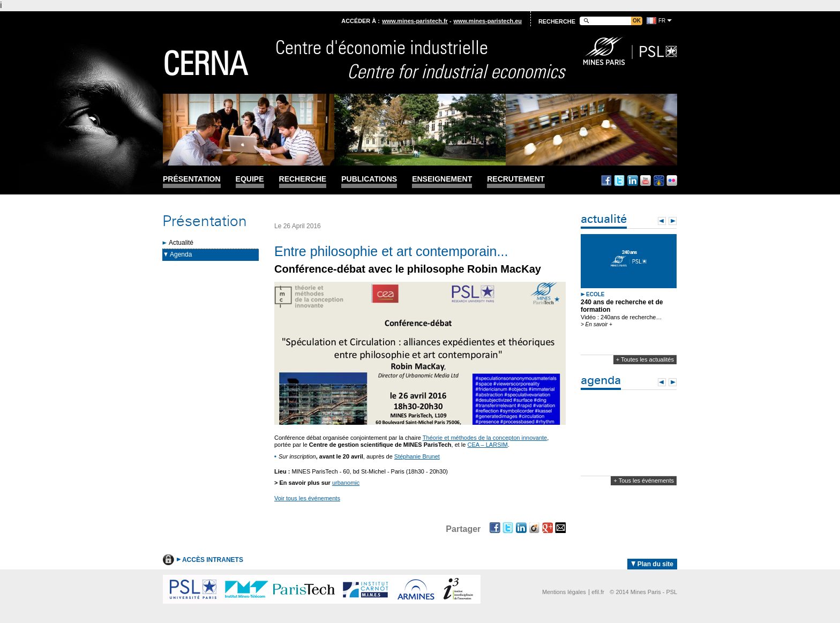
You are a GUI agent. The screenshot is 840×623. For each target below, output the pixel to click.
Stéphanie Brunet (417, 456)
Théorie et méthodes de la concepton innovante (485, 438)
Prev (662, 221)
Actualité (181, 243)
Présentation (192, 179)
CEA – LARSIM (488, 445)
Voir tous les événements (307, 498)
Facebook (606, 181)
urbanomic (346, 483)
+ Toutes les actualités (645, 359)
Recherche (303, 179)
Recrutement (516, 179)
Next (673, 221)
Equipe (250, 179)
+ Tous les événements (644, 481)
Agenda (181, 254)
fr (662, 21)
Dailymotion (659, 181)
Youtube (646, 181)
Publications (369, 179)
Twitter (619, 181)
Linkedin (633, 181)
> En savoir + (597, 324)
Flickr (672, 181)
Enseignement (442, 179)
